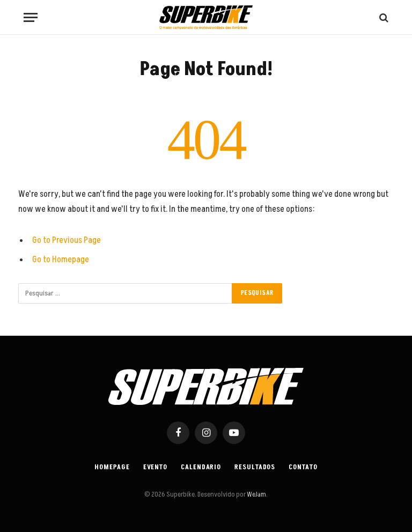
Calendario (201, 467)
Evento (155, 467)
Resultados (255, 467)
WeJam (256, 494)
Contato (303, 467)
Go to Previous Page (67, 240)
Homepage (112, 467)
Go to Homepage (61, 260)
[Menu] (31, 17)
